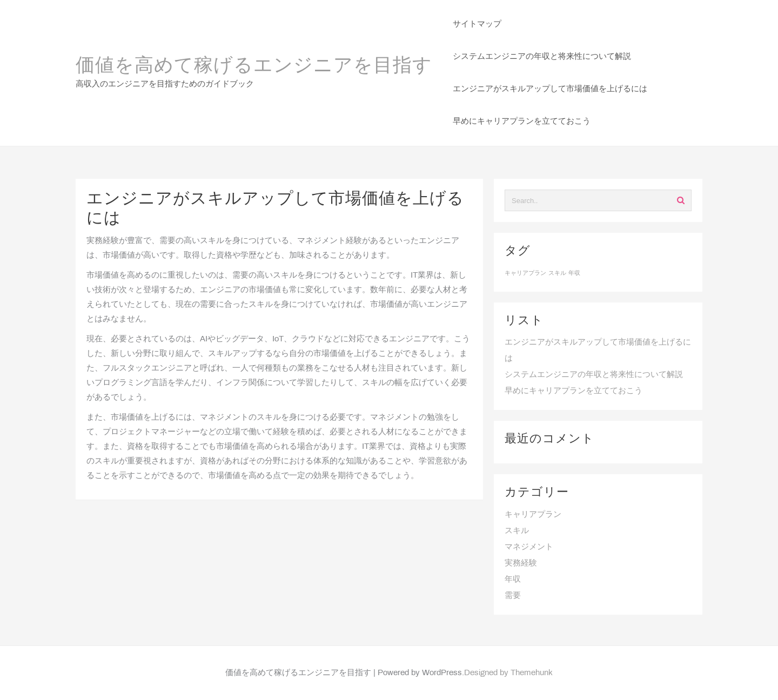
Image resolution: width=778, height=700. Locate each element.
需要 (513, 596)
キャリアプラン (533, 515)
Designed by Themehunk (508, 673)
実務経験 (521, 563)
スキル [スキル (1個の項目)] (557, 273)
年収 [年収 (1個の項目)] (574, 273)
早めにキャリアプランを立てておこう (574, 391)
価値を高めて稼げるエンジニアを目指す (254, 66)
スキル (517, 531)
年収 (513, 580)
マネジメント (529, 547)
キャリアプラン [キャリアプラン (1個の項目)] (525, 273)
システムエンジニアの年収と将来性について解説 (594, 375)
